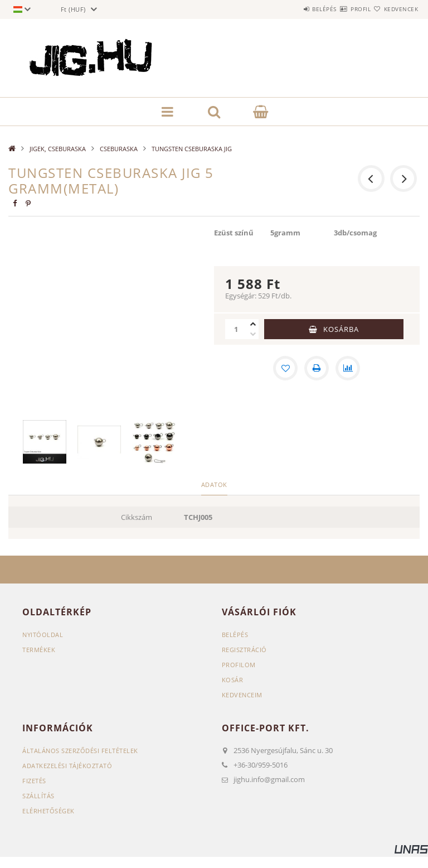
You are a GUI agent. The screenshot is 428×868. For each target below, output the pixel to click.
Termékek (39, 650)
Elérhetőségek (48, 811)
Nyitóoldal (43, 635)
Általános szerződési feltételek (80, 751)
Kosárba (341, 329)
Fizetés (34, 781)
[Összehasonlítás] (348, 368)
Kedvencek (395, 9)
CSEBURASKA (119, 149)
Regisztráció (244, 650)
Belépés (291, 9)
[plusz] (253, 324)
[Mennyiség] (236, 329)
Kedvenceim (242, 695)
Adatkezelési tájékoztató (67, 766)
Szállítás (38, 796)
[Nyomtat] (317, 368)
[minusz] (253, 334)
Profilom (239, 665)
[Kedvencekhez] (285, 368)
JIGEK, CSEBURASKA (58, 149)
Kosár (233, 680)
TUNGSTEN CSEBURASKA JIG (192, 149)
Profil (341, 9)
